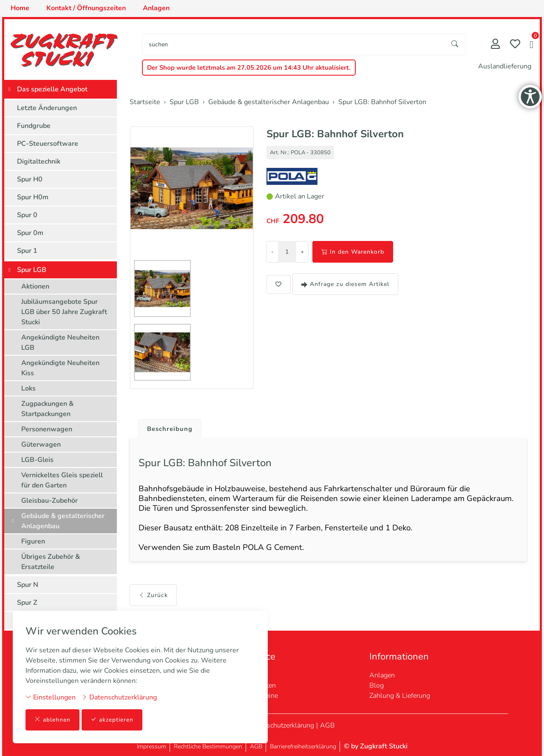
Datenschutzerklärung (119, 697)
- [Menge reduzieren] (272, 252)
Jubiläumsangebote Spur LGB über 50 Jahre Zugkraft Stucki (64, 312)
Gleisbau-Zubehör (50, 501)
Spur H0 (30, 179)
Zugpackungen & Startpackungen (47, 409)
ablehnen (52, 720)
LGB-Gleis (37, 460)
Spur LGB (32, 270)
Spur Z (27, 603)
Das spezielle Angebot (52, 89)
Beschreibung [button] (171, 429)
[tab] (168, 427)
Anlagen (382, 675)
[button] (531, 45)
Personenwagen (47, 429)
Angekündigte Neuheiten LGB (60, 343)
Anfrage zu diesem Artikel (345, 284)
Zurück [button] (153, 603)
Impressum (152, 746)
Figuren (33, 541)
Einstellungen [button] (51, 697)
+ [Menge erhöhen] (302, 252)
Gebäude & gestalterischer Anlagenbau (63, 521)
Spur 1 (27, 251)
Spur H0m (33, 197)
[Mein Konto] (495, 45)
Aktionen (35, 286)
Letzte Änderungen (47, 108)
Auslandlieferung (505, 66)
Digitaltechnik (39, 161)
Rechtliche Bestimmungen (208, 746)
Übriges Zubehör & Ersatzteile (51, 562)
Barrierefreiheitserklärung (303, 746)
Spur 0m (30, 233)
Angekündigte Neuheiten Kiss (60, 368)
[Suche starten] (455, 44)
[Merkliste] (515, 45)
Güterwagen (41, 445)
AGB (327, 725)
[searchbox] (294, 44)
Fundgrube (34, 126)
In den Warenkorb (353, 252)
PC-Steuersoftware (48, 144)
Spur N (28, 585)
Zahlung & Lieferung (400, 696)
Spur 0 (27, 215)
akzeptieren (112, 720)
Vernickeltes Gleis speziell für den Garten (62, 480)
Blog (377, 685)
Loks (28, 388)
